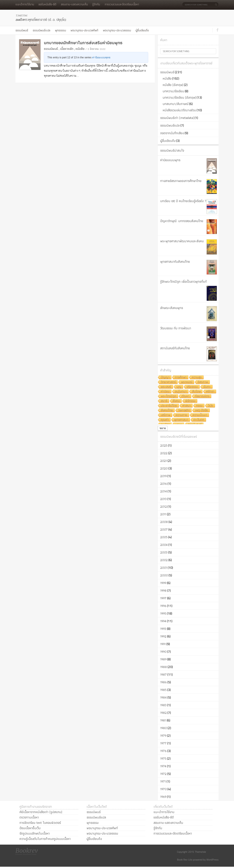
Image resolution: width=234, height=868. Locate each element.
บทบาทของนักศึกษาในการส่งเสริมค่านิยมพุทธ (83, 43)
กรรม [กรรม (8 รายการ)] (199, 406)
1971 (163, 781)
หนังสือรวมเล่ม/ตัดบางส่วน (179, 110)
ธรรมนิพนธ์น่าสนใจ (172, 150)
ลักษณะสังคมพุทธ (172, 308)
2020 (164, 468)
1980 (164, 728)
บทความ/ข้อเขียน (173, 91)
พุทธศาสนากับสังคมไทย (175, 262)
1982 (163, 713)
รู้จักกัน (96, 4)
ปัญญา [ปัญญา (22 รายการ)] (165, 377)
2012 (164, 507)
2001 (164, 568)
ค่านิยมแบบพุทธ (101, 57)
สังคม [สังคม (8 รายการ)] (176, 401)
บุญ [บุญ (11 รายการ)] (179, 387)
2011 (163, 514)
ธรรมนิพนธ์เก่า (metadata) (177, 118)
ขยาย (163, 428)
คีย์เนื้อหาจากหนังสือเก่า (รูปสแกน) (41, 812)
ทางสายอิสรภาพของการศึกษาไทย (181, 181)
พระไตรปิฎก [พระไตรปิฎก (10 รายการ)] (169, 396)
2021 (164, 461)
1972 (163, 774)
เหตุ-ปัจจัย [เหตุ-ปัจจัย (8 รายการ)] (202, 410)
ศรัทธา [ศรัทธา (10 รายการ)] (210, 392)
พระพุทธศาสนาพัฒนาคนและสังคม (182, 241)
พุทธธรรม (60, 30)
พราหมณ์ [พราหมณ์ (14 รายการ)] (187, 382)
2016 (164, 484)
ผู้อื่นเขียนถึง (142, 30)
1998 (163, 591)
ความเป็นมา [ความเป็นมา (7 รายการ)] (200, 415)
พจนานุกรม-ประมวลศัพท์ (84, 30)
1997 (163, 598)
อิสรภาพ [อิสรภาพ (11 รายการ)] (203, 382)
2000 (164, 575)
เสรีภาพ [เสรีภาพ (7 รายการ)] (166, 415)
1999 (163, 583)
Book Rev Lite (185, 860)
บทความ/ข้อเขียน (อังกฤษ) (179, 97)
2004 (164, 545)
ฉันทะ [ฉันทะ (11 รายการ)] (207, 387)
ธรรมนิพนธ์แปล (41, 30)
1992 (163, 636)
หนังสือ (80, 49)
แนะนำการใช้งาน (25, 4)
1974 (163, 766)
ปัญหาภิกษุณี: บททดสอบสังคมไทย (182, 221)
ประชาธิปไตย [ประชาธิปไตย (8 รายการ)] (169, 406)
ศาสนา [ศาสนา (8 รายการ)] (187, 406)
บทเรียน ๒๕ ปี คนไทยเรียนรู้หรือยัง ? (183, 201)
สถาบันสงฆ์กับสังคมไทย (175, 348)
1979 (163, 736)
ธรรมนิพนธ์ (22, 30)
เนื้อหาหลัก (67, 49)
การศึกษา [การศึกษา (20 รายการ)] (181, 377)
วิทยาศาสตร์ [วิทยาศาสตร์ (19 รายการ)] (168, 382)
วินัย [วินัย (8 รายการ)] (211, 406)
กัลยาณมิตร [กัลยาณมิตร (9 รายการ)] (202, 396)
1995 (163, 613)
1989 (163, 659)
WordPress (212, 860)
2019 (163, 476)
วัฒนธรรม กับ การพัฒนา (176, 328)
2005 (164, 537)
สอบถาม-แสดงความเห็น (74, 4)
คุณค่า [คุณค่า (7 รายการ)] (165, 420)
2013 (163, 499)
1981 (163, 720)
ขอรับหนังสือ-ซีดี (47, 4)
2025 (164, 445)
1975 (163, 759)
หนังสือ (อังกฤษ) (173, 85)
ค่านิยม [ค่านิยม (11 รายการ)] (165, 392)
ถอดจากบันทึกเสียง (172, 133)
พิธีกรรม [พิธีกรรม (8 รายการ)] (190, 401)
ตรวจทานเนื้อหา (29, 817)
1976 (163, 751)
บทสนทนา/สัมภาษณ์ (176, 104)
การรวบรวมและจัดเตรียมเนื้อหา (122, 4)
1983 (163, 705)
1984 (163, 697)
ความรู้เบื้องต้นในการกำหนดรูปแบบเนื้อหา (45, 839)
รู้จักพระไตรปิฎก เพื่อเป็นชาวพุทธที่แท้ (183, 282)
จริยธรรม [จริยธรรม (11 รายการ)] (192, 387)
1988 (164, 667)
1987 (163, 675)
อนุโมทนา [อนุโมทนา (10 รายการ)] (181, 392)
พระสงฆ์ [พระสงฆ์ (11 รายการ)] (166, 387)
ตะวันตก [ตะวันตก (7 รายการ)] (199, 420)
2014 (164, 491)
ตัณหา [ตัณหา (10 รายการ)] (186, 396)
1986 (163, 682)
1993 (163, 629)
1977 (163, 743)
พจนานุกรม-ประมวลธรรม (117, 30)
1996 (163, 606)
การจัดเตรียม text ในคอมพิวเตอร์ (40, 823)
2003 (164, 552)
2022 (164, 453)
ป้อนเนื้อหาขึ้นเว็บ (30, 828)
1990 (163, 652)
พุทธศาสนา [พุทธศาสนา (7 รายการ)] (181, 420)
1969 (163, 797)
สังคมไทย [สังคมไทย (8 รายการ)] (167, 410)
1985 (163, 690)
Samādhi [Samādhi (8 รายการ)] (184, 410)
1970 (163, 789)
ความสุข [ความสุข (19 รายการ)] (197, 377)
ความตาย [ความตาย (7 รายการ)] (182, 415)
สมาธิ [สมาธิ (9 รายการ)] (164, 401)
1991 (163, 644)
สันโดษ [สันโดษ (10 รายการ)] (196, 392)
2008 (164, 522)
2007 (164, 529)
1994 (163, 621)
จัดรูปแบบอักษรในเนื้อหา (35, 833)
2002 (164, 560)
